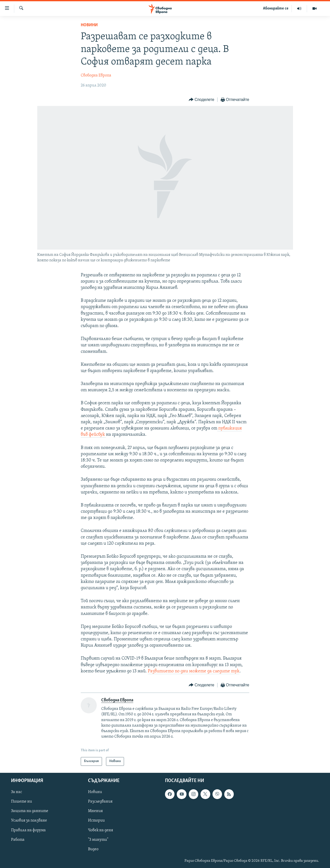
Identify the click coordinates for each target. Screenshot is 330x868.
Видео (93, 849)
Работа (18, 840)
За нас (16, 792)
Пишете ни (21, 802)
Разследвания (100, 802)
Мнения (95, 811)
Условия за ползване (29, 821)
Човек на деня (100, 830)
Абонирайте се (276, 8)
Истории (96, 821)
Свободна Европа (96, 75)
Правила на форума (28, 830)
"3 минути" (98, 840)
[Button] (201, 100)
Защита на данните (30, 811)
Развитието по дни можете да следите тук (194, 671)
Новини (89, 25)
